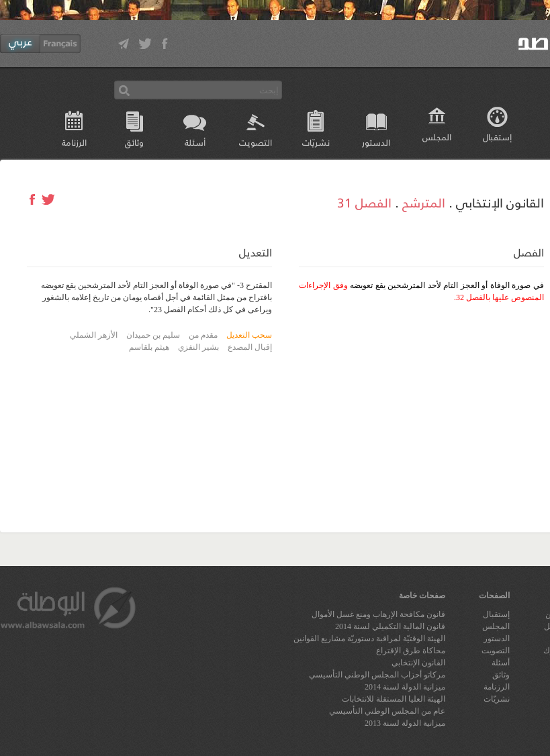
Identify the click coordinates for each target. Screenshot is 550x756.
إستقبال (497, 137)
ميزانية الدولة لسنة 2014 (405, 687)
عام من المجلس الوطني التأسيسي (387, 711)
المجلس (437, 137)
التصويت (256, 142)
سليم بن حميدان (153, 335)
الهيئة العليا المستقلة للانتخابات (394, 699)
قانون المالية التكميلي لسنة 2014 (390, 626)
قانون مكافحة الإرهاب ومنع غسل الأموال (378, 614)
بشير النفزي (198, 347)
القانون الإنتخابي (418, 663)
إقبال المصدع (250, 347)
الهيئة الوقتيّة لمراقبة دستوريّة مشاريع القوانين (369, 639)
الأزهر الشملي (94, 335)
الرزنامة (74, 142)
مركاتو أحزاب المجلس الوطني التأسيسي (377, 675)
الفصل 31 (364, 202)
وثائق (134, 142)
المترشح (424, 202)
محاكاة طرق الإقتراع (411, 651)
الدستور (376, 142)
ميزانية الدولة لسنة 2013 (405, 723)
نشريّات (316, 142)
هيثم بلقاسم (149, 347)
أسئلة (195, 142)
